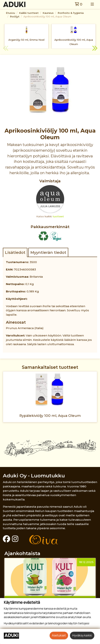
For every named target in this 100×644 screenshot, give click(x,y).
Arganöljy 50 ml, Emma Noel (26, 40)
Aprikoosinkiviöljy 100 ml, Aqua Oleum (47, 16)
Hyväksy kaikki (82, 635)
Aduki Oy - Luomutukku (34, 476)
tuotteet (58, 216)
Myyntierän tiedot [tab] (48, 252)
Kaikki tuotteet (29, 13)
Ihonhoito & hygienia (71, 13)
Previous (6, 49)
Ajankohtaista (22, 553)
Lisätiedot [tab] (15, 252)
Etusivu (10, 13)
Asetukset (59, 635)
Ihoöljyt (15, 16)
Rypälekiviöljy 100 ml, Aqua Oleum (50, 416)
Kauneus (48, 13)
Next (94, 49)
